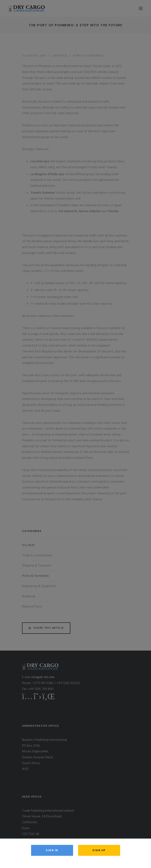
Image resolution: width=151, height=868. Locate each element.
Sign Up (99, 850)
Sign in (52, 850)
